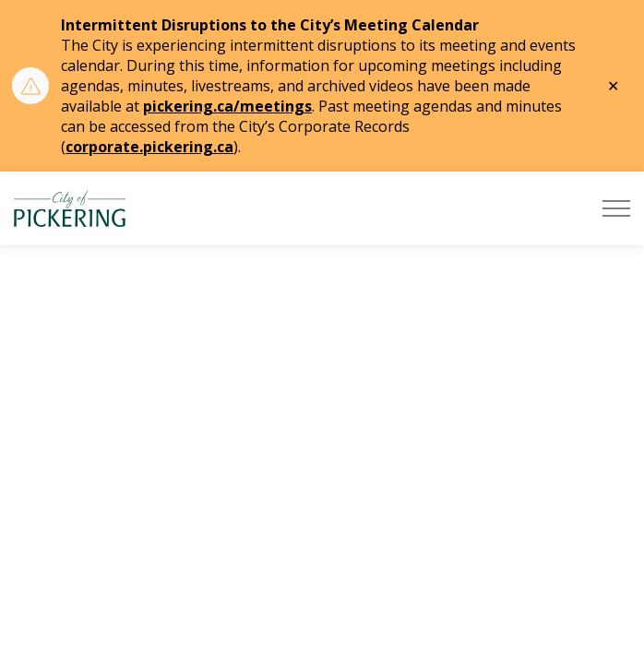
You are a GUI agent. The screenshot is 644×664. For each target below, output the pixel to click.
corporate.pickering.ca (149, 147)
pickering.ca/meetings (227, 106)
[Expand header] (616, 208)
